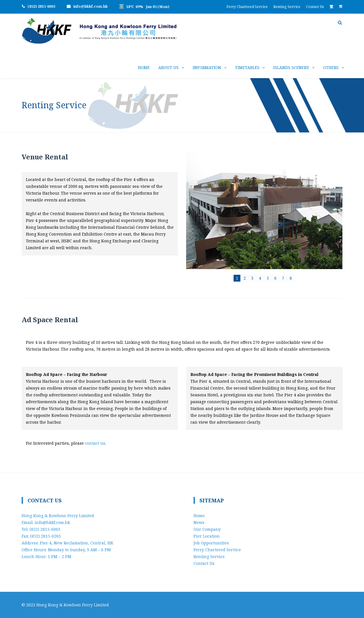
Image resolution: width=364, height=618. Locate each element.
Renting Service (287, 7)
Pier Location (207, 536)
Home (144, 67)
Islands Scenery (291, 67)
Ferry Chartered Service (247, 7)
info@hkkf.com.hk (91, 6)
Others (331, 67)
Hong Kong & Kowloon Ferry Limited (73, 605)
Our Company (207, 529)
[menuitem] (331, 7)
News (199, 522)
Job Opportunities (211, 543)
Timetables (247, 67)
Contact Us (315, 7)
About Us (169, 67)
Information (207, 67)
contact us (95, 443)
